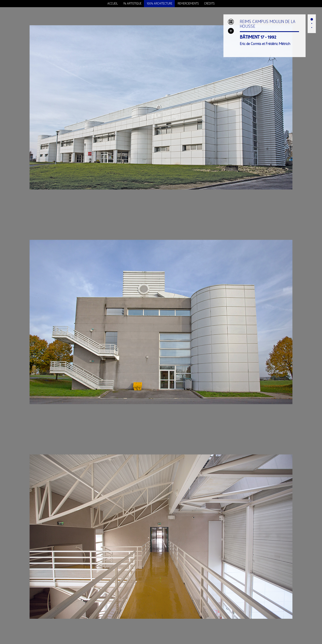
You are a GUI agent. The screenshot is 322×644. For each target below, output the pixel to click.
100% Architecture (160, 4)
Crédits (209, 4)
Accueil (113, 4)
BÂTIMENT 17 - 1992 (258, 37)
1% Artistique (132, 4)
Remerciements (188, 4)
